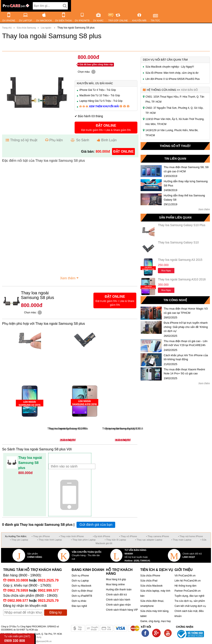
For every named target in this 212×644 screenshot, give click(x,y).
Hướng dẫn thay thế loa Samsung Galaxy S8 (184, 198)
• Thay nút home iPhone (190, 536)
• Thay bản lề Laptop (116, 540)
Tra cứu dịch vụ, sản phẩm (190, 601)
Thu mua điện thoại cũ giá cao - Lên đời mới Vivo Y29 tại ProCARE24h (186, 343)
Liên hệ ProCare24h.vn (188, 581)
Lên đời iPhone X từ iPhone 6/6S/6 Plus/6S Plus (173, 79)
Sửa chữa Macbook (151, 586)
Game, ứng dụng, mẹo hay (156, 621)
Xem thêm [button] (70, 278)
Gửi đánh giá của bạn (96, 525)
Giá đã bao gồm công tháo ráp (96, 64)
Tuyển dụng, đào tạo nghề (189, 596)
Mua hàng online (115, 584)
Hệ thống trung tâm (185, 586)
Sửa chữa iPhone (150, 576)
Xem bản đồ (189, 90)
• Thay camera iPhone (157, 536)
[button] (106, 128)
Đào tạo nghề (79, 606)
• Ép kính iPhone (101, 536)
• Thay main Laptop (181, 540)
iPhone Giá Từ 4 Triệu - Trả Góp (98, 90)
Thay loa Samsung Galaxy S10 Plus (182, 225)
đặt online (123, 151)
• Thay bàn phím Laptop (83, 540)
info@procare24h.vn (42, 641)
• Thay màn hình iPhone (71, 536)
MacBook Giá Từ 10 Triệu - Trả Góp (100, 95)
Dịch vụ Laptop (80, 581)
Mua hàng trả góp (116, 579)
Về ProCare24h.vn (185, 576)
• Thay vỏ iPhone (128, 536)
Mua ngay (166, 271)
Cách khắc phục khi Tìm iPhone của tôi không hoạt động (186, 357)
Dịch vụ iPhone (80, 576)
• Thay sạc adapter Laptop (149, 540)
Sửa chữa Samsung (26, 28)
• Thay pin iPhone (41, 536)
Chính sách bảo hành (118, 600)
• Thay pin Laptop (19, 540)
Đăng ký (56, 612)
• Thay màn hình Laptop (50, 540)
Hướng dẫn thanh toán (119, 590)
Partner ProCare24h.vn (188, 591)
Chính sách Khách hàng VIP (122, 610)
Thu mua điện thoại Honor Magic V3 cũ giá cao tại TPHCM (186, 311)
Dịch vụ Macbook (81, 586)
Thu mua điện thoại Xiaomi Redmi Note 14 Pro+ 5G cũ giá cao (184, 372)
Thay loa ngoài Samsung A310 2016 (182, 279)
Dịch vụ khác (79, 601)
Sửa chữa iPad (149, 581)
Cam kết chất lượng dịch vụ (190, 606)
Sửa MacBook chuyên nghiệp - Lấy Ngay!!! (170, 67)
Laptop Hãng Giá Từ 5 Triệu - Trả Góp (101, 101)
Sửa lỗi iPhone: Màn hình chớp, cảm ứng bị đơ (172, 73)
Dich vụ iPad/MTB (82, 596)
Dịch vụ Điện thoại (82, 591)
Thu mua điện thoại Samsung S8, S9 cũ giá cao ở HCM (186, 169)
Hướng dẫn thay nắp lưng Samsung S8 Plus (186, 183)
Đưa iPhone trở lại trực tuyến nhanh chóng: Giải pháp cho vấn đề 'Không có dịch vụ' (186, 327)
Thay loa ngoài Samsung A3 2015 (180, 260)
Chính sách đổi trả (116, 595)
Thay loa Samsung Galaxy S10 (178, 242)
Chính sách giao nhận (118, 605)
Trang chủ (7, 28)
